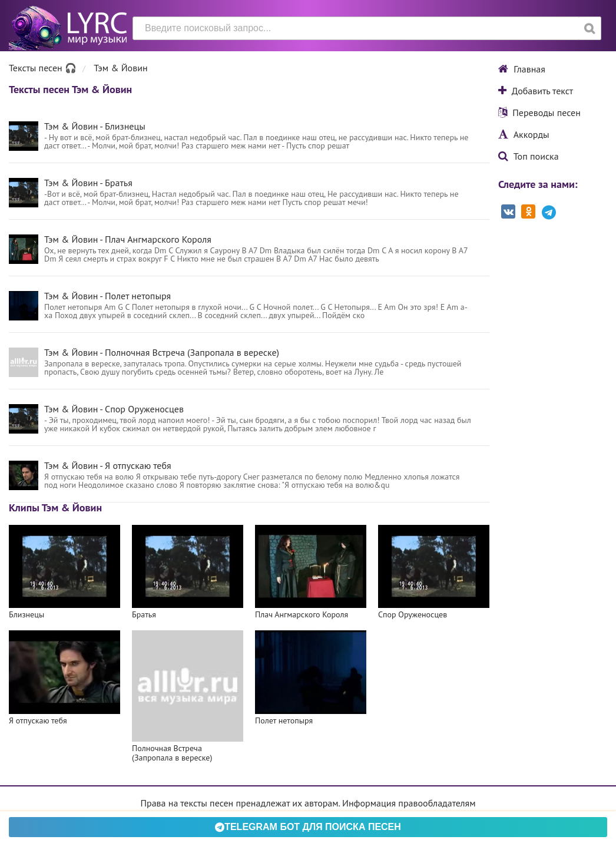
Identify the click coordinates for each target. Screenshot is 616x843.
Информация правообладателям (409, 803)
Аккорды (524, 134)
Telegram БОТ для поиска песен (308, 827)
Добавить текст (536, 91)
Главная (522, 69)
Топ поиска (529, 156)
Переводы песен (539, 113)
